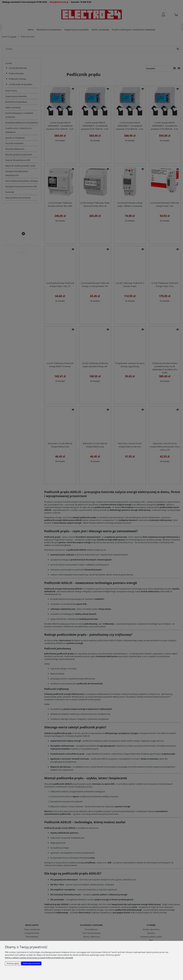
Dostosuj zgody (13, 964)
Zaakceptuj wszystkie (31, 964)
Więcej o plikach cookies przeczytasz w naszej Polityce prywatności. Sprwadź (39, 958)
